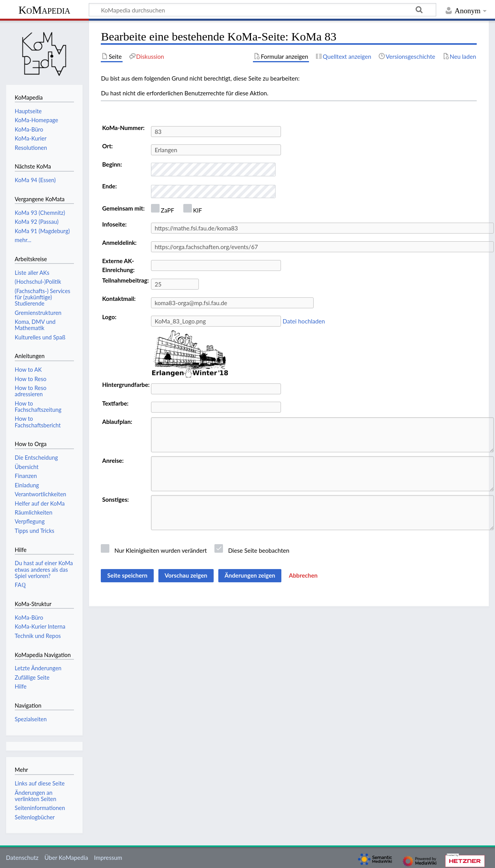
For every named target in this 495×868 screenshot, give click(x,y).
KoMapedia (44, 10)
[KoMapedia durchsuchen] (262, 10)
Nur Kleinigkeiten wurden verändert (161, 550)
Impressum (108, 857)
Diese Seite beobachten (259, 550)
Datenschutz (22, 857)
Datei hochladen (304, 321)
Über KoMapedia (66, 857)
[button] (303, 576)
